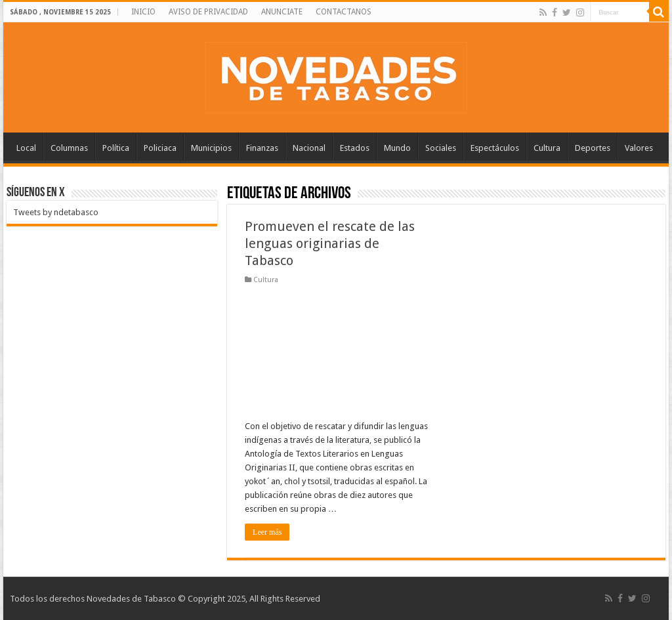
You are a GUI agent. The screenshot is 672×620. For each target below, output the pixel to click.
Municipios (211, 148)
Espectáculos (495, 148)
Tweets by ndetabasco (56, 212)
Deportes (593, 148)
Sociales (441, 148)
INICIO (143, 12)
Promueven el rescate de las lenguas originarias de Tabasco (330, 243)
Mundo (397, 148)
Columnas (69, 148)
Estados (355, 148)
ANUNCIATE (282, 12)
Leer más (267, 532)
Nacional (309, 148)
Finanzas (262, 148)
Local (26, 148)
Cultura (547, 148)
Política (116, 148)
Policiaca (160, 148)
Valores (639, 148)
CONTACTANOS (344, 12)
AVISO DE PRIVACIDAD (208, 12)
